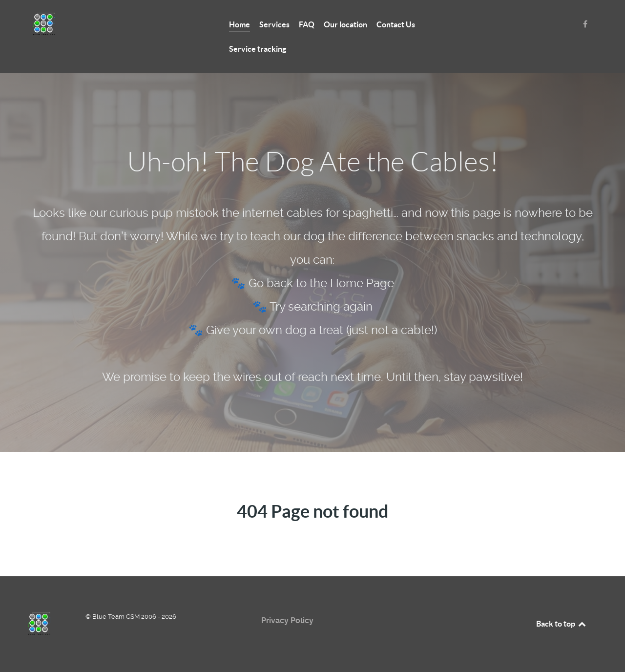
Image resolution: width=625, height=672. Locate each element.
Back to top (562, 624)
